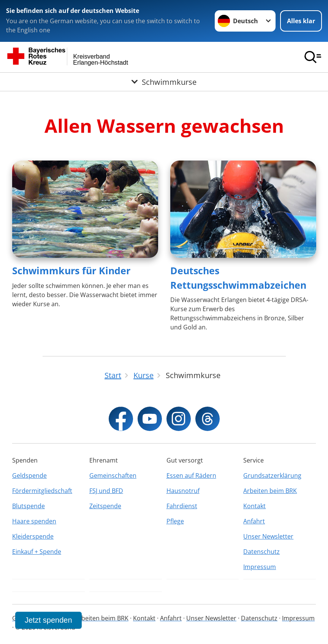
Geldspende (29, 475)
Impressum (260, 567)
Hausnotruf (183, 491)
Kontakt (254, 506)
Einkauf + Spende (37, 552)
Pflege (175, 521)
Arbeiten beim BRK (270, 491)
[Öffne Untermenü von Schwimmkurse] (164, 82)
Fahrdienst (182, 506)
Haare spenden (34, 521)
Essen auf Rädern (191, 475)
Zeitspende (105, 506)
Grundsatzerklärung (272, 475)
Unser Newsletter (268, 536)
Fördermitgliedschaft (42, 491)
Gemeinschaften (113, 475)
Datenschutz (261, 552)
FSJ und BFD (106, 491)
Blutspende (29, 506)
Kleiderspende (33, 536)
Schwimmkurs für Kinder (71, 270)
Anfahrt (254, 521)
